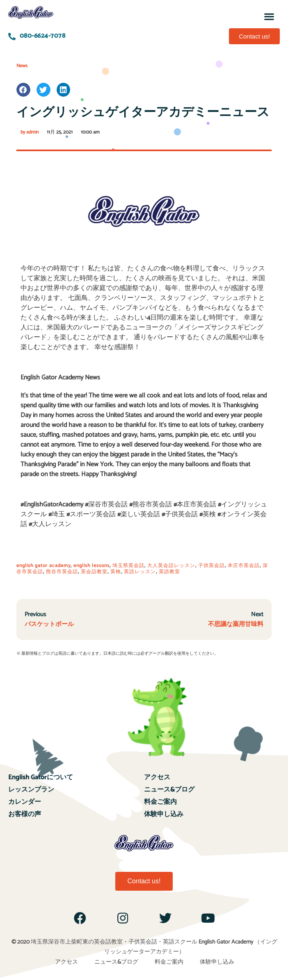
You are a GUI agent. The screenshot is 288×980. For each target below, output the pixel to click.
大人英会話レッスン (171, 566)
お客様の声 (25, 814)
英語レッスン (140, 572)
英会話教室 (94, 572)
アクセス (157, 777)
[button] (269, 16)
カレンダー (25, 802)
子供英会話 (211, 566)
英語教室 (169, 572)
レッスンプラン (31, 790)
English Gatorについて (41, 777)
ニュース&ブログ (169, 790)
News (22, 66)
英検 (116, 572)
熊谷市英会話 (62, 572)
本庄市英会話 (244, 566)
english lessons (91, 566)
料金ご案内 (160, 802)
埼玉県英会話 (128, 566)
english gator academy (43, 566)
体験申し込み (164, 814)
